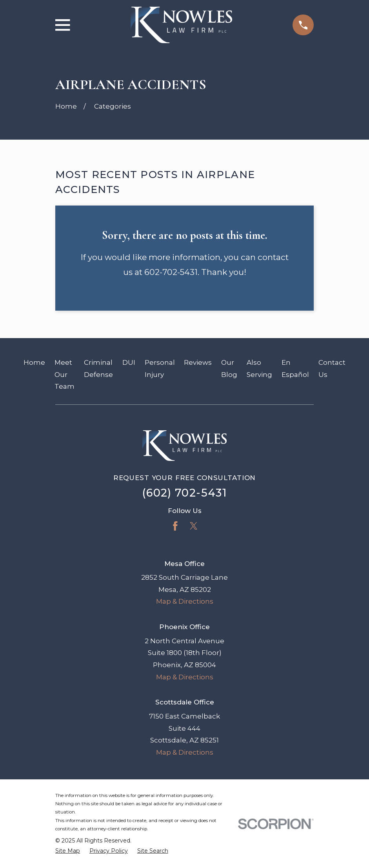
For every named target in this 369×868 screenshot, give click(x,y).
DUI (129, 362)
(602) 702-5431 (184, 493)
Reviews (198, 362)
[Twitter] (194, 526)
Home (34, 362)
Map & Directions (185, 601)
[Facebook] (175, 526)
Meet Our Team (65, 374)
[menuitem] (68, 851)
